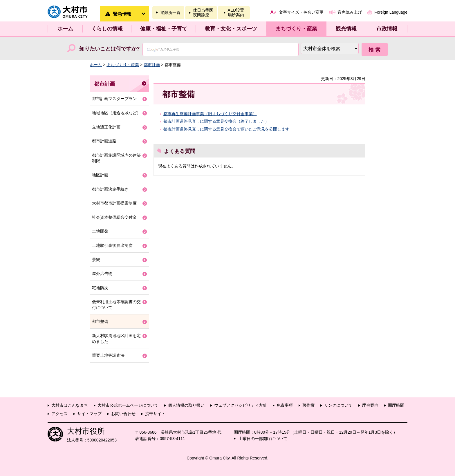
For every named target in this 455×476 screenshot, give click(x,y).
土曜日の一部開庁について (263, 439)
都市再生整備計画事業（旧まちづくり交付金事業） (210, 114)
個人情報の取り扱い (186, 405)
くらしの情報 (107, 29)
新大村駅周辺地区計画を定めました (116, 339)
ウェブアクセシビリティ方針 (241, 405)
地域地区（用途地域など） (116, 113)
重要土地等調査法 (108, 355)
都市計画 (152, 65)
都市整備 (100, 321)
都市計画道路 (104, 141)
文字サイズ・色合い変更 (301, 12)
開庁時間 (396, 405)
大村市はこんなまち (70, 405)
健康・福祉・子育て (164, 29)
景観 (96, 260)
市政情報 (387, 29)
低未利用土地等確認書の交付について (116, 305)
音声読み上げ (350, 12)
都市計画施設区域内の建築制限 (116, 158)
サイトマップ (89, 414)
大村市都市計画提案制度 (114, 203)
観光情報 (346, 29)
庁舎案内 (370, 405)
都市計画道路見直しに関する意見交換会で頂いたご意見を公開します (226, 129)
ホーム (65, 29)
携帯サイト (155, 414)
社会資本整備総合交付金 (114, 217)
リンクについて (338, 405)
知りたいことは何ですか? (110, 49)
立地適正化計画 (106, 127)
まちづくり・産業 (296, 29)
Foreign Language (391, 12)
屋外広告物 (102, 274)
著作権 (308, 405)
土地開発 (100, 231)
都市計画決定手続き (110, 189)
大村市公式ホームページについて (128, 405)
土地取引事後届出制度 (112, 245)
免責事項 (285, 405)
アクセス (59, 414)
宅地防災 (100, 288)
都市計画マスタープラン (114, 99)
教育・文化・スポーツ (231, 29)
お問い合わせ (123, 414)
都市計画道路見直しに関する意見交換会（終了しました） (216, 121)
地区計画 (100, 175)
